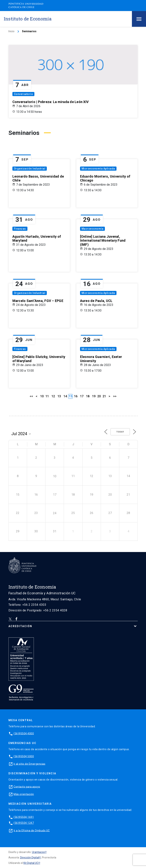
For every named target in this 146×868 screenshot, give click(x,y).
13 (59, 396)
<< (31, 396)
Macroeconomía (93, 229)
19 (94, 396)
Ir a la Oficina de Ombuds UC (32, 830)
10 (42, 396)
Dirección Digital (30, 858)
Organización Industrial (30, 169)
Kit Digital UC (31, 863)
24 (55, 513)
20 (99, 396)
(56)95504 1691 (24, 817)
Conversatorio (23, 94)
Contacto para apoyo (27, 787)
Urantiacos (38, 852)
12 (53, 396)
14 (65, 396)
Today (120, 432)
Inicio (11, 31)
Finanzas (20, 229)
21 (104, 396)
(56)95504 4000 (24, 733)
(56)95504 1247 (24, 823)
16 (76, 396)
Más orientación (24, 794)
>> (115, 396)
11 (47, 396)
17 (82, 396)
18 (88, 396)
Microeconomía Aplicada (98, 169)
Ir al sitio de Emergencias (29, 764)
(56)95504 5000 (24, 756)
